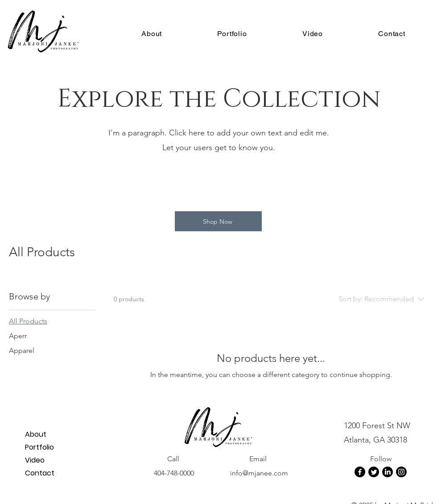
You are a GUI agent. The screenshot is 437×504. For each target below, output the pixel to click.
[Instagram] (401, 472)
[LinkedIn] (388, 472)
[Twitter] (374, 472)
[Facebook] (360, 472)
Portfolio (39, 447)
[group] (218, 182)
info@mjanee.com (259, 473)
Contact (40, 473)
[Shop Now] (218, 221)
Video (35, 460)
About (36, 434)
